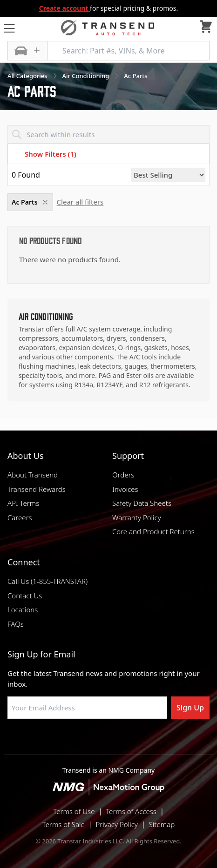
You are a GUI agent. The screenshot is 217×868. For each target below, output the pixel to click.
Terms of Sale (64, 824)
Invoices (125, 489)
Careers (20, 517)
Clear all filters (80, 202)
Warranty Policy (137, 517)
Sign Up (190, 708)
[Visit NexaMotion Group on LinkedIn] (85, 741)
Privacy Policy (117, 824)
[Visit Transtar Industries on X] (132, 741)
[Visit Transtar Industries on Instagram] (108, 741)
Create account (64, 8)
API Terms (23, 503)
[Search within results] (108, 134)
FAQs (16, 624)
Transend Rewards (37, 489)
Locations (23, 610)
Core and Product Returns (153, 531)
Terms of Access (131, 811)
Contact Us (25, 596)
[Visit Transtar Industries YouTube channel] (155, 741)
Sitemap (162, 824)
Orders (123, 475)
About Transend (33, 475)
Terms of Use (74, 811)
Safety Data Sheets (142, 503)
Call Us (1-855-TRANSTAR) (47, 581)
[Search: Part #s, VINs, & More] (128, 51)
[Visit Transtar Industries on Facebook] (62, 741)
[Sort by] (168, 175)
